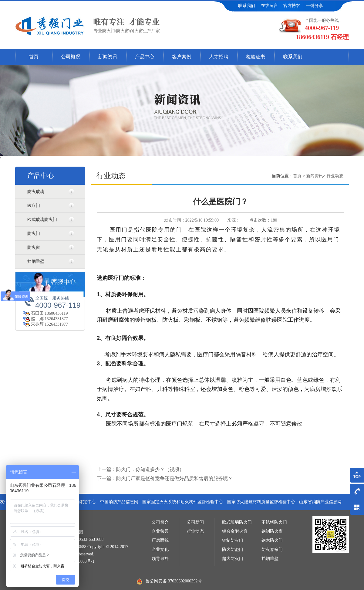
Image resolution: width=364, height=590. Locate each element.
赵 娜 (34, 319)
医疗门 (34, 206)
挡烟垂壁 (36, 261)
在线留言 (269, 6)
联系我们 (247, 6)
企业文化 (160, 549)
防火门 (34, 234)
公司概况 (71, 57)
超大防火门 (233, 559)
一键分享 (315, 6)
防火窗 (34, 248)
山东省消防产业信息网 (320, 502)
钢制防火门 (233, 540)
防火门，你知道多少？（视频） (150, 469)
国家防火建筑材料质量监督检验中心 (261, 502)
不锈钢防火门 (274, 522)
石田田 (34, 313)
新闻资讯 (108, 57)
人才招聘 (219, 57)
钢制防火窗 (272, 531)
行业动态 (335, 176)
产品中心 (145, 57)
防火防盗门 (233, 549)
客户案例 (182, 57)
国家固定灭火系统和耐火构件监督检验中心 (183, 502)
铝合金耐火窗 (235, 531)
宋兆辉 (34, 324)
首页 (34, 57)
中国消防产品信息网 (119, 502)
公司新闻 (195, 522)
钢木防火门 (272, 540)
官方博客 (292, 6)
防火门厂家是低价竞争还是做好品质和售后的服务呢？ (174, 478)
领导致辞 (160, 559)
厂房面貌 (160, 540)
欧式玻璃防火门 (42, 220)
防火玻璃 (36, 192)
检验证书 (256, 57)
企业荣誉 (160, 531)
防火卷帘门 (272, 549)
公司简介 (160, 522)
